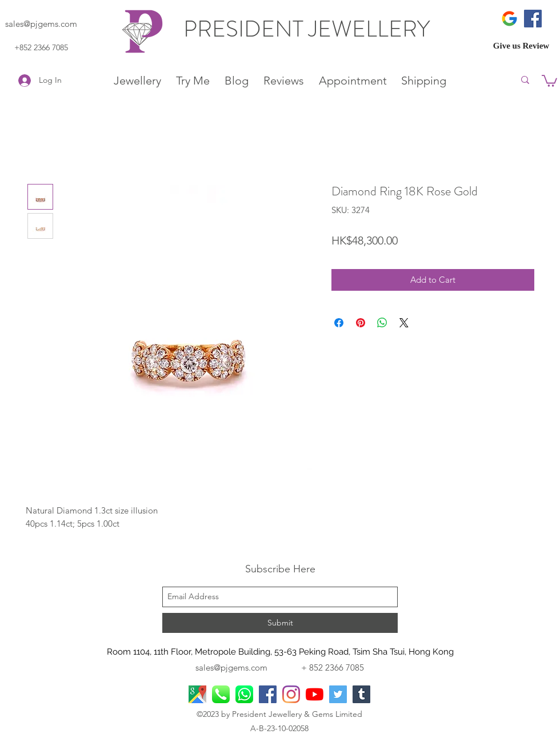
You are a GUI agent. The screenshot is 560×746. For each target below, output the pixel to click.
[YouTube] (315, 694)
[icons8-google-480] (509, 19)
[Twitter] (338, 694)
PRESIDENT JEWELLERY (309, 29)
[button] (549, 80)
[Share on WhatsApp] (382, 323)
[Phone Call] (221, 694)
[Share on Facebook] (339, 323)
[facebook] (268, 694)
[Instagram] (291, 694)
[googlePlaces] (197, 694)
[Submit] (280, 623)
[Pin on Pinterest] (361, 323)
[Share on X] (404, 323)
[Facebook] (533, 19)
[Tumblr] (361, 694)
